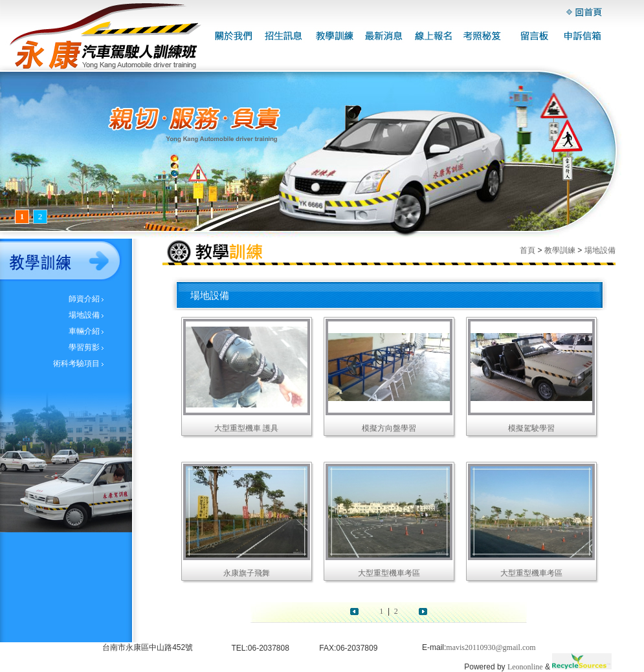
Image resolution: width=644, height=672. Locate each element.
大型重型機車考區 (389, 573)
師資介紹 (84, 299)
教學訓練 (560, 250)
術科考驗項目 (76, 363)
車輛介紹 (84, 331)
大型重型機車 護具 (246, 428)
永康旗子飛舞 (247, 573)
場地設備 (84, 315)
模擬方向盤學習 (389, 428)
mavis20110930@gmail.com (491, 647)
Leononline (525, 667)
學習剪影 (84, 347)
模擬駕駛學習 (531, 428)
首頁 (527, 250)
